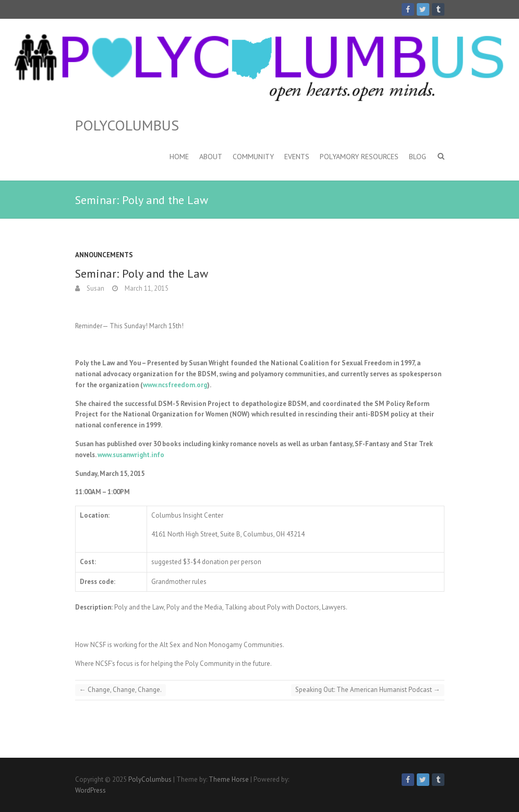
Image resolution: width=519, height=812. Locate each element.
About (211, 157)
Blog (418, 157)
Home (179, 157)
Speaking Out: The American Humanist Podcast (368, 690)
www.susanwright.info (131, 455)
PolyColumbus (127, 125)
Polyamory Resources (359, 157)
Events (297, 157)
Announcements (104, 255)
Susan (95, 288)
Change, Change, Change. (120, 690)
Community (253, 157)
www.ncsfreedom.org (175, 385)
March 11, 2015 (146, 288)
